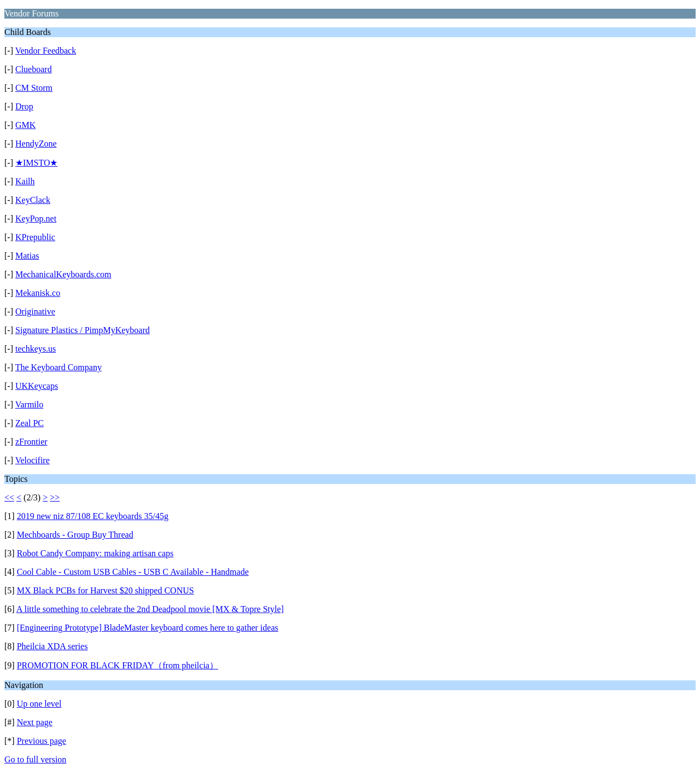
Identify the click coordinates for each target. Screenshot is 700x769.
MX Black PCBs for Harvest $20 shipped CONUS (106, 590)
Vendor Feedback (46, 51)
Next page (35, 722)
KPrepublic (35, 237)
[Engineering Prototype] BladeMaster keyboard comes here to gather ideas (148, 628)
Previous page (42, 741)
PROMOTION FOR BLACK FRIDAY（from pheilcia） (118, 665)
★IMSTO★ (37, 163)
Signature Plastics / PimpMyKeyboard (83, 330)
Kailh (25, 181)
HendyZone (36, 144)
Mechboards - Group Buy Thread (75, 535)
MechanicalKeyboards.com (63, 274)
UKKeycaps (37, 386)
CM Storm (34, 88)
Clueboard (34, 69)
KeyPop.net (36, 219)
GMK (25, 125)
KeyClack (33, 200)
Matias (27, 256)
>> (55, 497)
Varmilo (30, 404)
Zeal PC (30, 423)
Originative (35, 311)
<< (9, 497)
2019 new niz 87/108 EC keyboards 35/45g (93, 516)
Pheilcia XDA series (52, 646)
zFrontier (31, 442)
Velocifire (33, 460)
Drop (24, 106)
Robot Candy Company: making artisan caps (95, 553)
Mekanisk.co (38, 293)
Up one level (39, 704)
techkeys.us (36, 349)
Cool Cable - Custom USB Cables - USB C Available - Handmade (133, 572)
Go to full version (35, 759)
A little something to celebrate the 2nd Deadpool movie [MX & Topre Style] (150, 609)
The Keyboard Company (59, 367)
